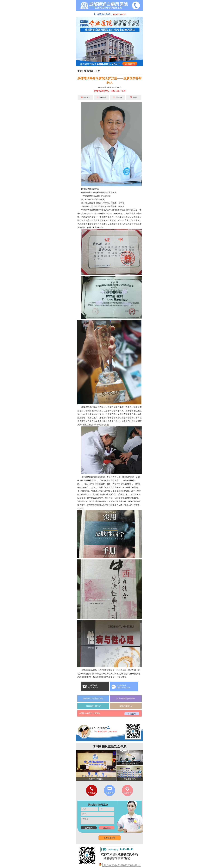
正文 (98, 71)
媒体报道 (89, 71)
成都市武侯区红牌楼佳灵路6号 (109, 87)
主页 (80, 71)
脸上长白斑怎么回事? (126, 699)
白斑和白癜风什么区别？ (90, 713)
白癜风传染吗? (126, 706)
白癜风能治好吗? (93, 706)
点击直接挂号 (109, 838)
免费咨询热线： (109, 14)
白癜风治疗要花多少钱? (93, 699)
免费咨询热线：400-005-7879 (109, 91)
